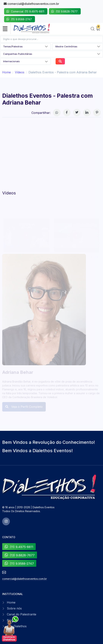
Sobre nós (14, 608)
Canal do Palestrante (22, 614)
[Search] (93, 29)
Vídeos (20, 72)
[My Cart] (98, 29)
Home (7, 72)
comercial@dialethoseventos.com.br (31, 4)
